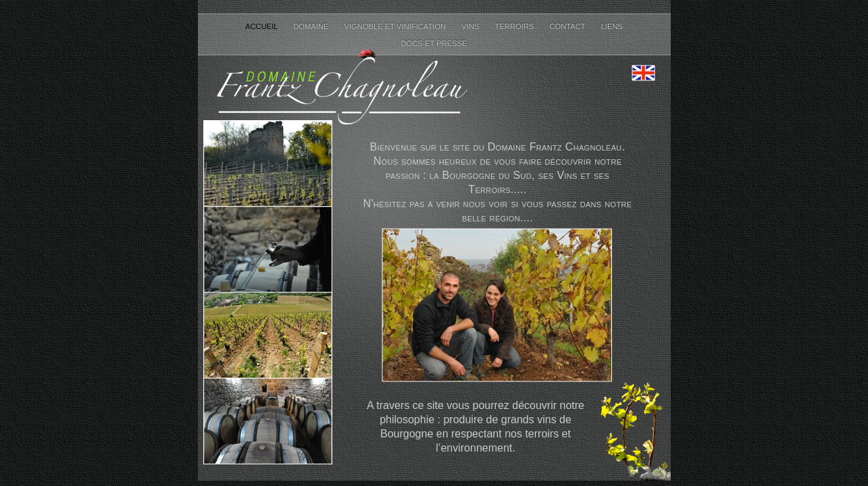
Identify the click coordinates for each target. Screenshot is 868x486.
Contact (568, 26)
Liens (612, 26)
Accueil (262, 26)
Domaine (312, 26)
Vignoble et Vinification (397, 26)
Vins (471, 26)
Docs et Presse (434, 43)
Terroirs (516, 26)
